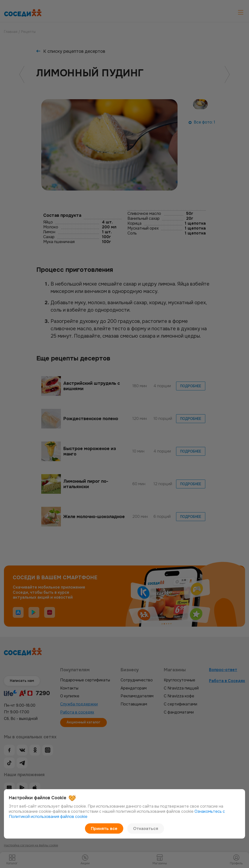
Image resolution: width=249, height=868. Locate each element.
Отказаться (143, 828)
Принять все (106, 828)
